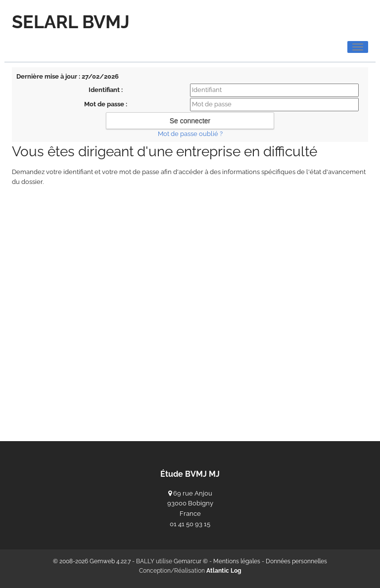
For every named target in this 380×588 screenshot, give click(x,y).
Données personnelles (296, 561)
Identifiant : (106, 90)
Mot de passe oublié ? (190, 134)
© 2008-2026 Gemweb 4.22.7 (92, 561)
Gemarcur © (191, 561)
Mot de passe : (106, 104)
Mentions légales (237, 561)
